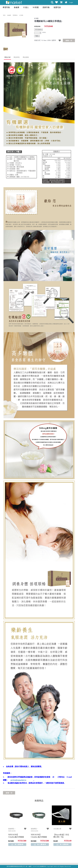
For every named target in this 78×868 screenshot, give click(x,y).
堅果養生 (15, 15)
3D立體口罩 (57, 829)
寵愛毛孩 (57, 7)
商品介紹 (7, 57)
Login (71, 2)
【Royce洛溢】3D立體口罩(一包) (61, 836)
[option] (16, 30)
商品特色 (17, 57)
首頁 (4, 15)
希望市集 (6, 7)
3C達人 (26, 7)
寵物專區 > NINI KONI (12, 830)
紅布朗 (21, 15)
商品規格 (26, 57)
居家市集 (46, 7)
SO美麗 (36, 7)
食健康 (17, 7)
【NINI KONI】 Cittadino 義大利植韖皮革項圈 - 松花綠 (39, 837)
